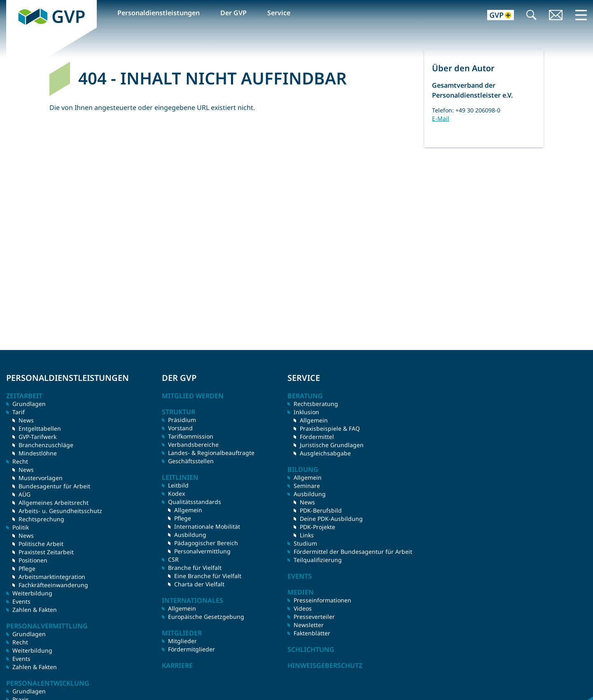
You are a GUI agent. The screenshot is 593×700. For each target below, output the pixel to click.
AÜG (25, 494)
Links (307, 535)
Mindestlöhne (38, 453)
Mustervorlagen (41, 478)
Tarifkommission (191, 436)
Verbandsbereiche (193, 444)
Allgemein (188, 510)
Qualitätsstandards (195, 502)
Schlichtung (311, 649)
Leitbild (178, 485)
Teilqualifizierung (318, 560)
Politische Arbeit (41, 544)
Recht (20, 642)
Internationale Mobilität (207, 526)
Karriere (177, 665)
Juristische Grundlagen (332, 445)
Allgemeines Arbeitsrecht (54, 503)
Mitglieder (182, 641)
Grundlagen (29, 404)
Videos (303, 608)
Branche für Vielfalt (195, 568)
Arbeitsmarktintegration (52, 577)
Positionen (33, 560)
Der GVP (233, 13)
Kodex (176, 493)
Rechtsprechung (41, 519)
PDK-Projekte (318, 527)
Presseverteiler (314, 617)
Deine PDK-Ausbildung (331, 519)
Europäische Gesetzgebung (206, 617)
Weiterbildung (32, 593)
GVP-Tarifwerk (37, 437)
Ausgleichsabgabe (325, 453)
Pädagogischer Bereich (206, 543)
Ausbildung (190, 535)
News (26, 420)
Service (279, 13)
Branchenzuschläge (46, 445)
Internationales (193, 600)
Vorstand (180, 428)
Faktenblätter (312, 633)
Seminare (307, 486)
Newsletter (309, 625)
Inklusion (306, 412)
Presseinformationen (322, 600)
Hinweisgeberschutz (325, 665)
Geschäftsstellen (191, 461)
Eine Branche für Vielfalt (208, 576)
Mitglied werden (193, 396)
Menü (581, 15)
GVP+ (496, 16)
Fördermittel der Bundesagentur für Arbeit (353, 552)
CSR (173, 559)
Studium (305, 543)
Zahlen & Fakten (35, 610)
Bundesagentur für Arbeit (54, 486)
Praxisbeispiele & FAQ (330, 428)
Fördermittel (317, 437)
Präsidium (182, 420)
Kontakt (556, 16)
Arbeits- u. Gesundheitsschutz (60, 511)
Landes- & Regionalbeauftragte (211, 453)
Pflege (27, 568)
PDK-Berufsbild (321, 510)
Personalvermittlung (202, 551)
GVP (13, 5)
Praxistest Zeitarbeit (46, 552)
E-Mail (441, 118)
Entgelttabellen (40, 428)
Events (21, 601)
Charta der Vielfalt (199, 584)
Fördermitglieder (191, 649)
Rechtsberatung (316, 404)
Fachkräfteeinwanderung (53, 585)
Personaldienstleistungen (159, 13)
